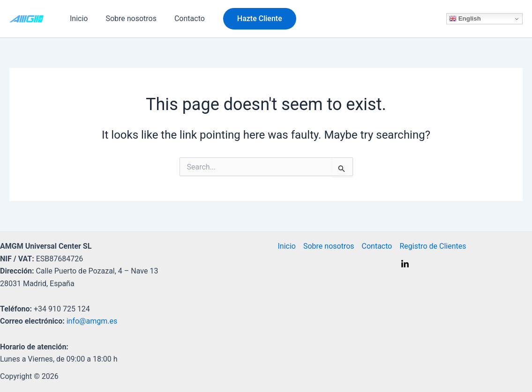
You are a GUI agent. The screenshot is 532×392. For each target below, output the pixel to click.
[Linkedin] (405, 264)
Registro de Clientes (433, 246)
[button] (251, 19)
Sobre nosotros (127, 18)
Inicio (77, 18)
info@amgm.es (92, 321)
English (465, 19)
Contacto (183, 18)
